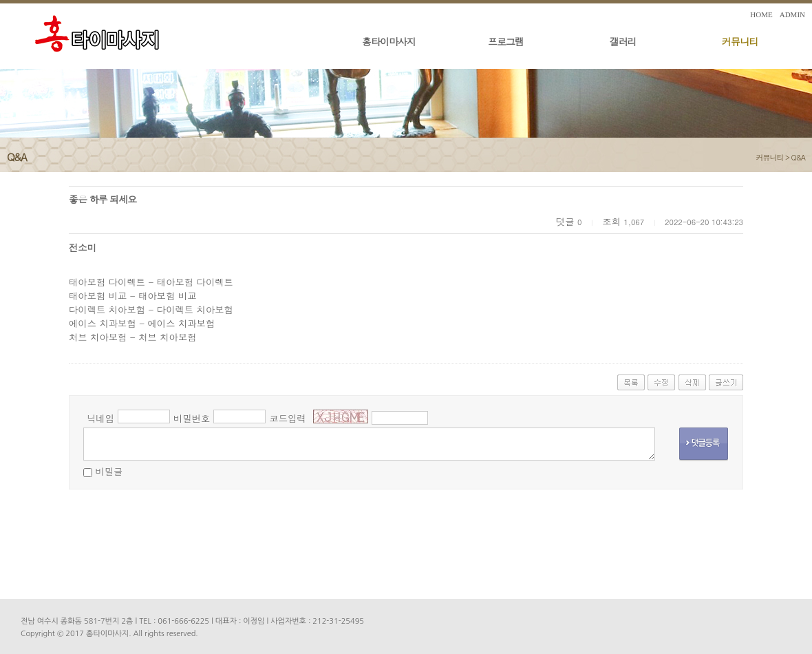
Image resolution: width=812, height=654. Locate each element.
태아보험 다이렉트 (107, 282)
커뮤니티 (740, 41)
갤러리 (623, 41)
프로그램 (506, 41)
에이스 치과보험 (103, 323)
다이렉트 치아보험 (107, 309)
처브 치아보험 (98, 337)
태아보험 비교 (98, 296)
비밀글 (109, 471)
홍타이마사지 (389, 41)
